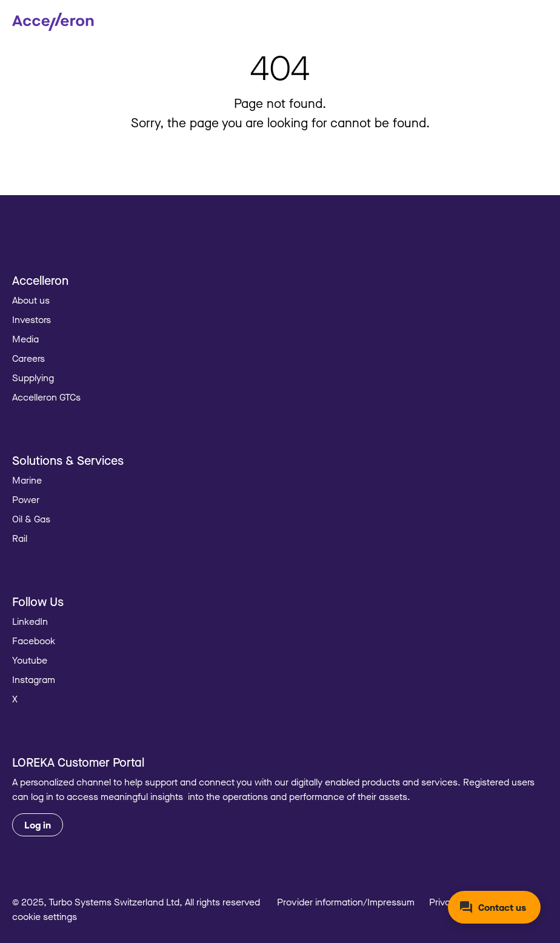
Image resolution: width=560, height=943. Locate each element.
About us (31, 300)
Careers (28, 358)
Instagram (34, 679)
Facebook (34, 641)
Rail (20, 538)
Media (25, 339)
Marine (27, 480)
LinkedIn (30, 621)
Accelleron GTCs (46, 397)
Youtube (30, 660)
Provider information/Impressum (346, 902)
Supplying (33, 378)
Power (26, 499)
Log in (38, 825)
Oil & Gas (31, 519)
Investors (32, 319)
